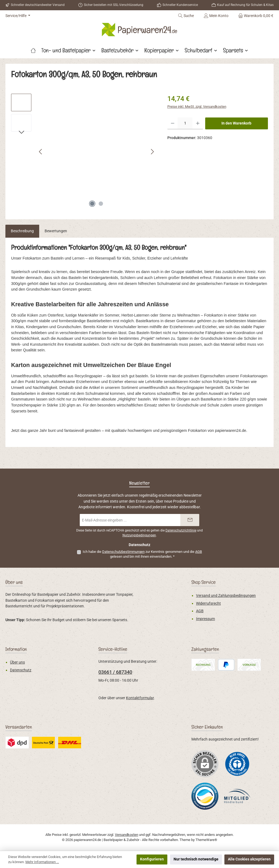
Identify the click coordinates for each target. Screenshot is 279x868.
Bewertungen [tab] (56, 231)
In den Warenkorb (236, 123)
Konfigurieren (152, 859)
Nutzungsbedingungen (139, 535)
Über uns (17, 662)
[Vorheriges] (41, 152)
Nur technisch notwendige (196, 859)
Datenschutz (21, 670)
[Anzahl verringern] (173, 123)
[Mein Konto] (216, 16)
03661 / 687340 (115, 672)
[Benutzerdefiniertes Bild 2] (205, 796)
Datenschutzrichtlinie (181, 530)
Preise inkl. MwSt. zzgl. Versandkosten (197, 107)
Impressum (205, 619)
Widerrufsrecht (208, 603)
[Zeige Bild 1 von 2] (92, 204)
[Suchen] (186, 16)
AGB (199, 552)
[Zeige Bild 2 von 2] (101, 204)
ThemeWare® (206, 840)
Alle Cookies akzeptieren (249, 859)
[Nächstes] (152, 152)
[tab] (22, 231)
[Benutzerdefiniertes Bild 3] (237, 796)
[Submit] (190, 520)
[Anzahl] (185, 123)
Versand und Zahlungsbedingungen (226, 596)
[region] (84, 152)
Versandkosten (127, 835)
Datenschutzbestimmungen (123, 552)
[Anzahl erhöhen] (198, 123)
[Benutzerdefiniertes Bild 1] (237, 764)
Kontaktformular (140, 698)
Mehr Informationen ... (42, 862)
